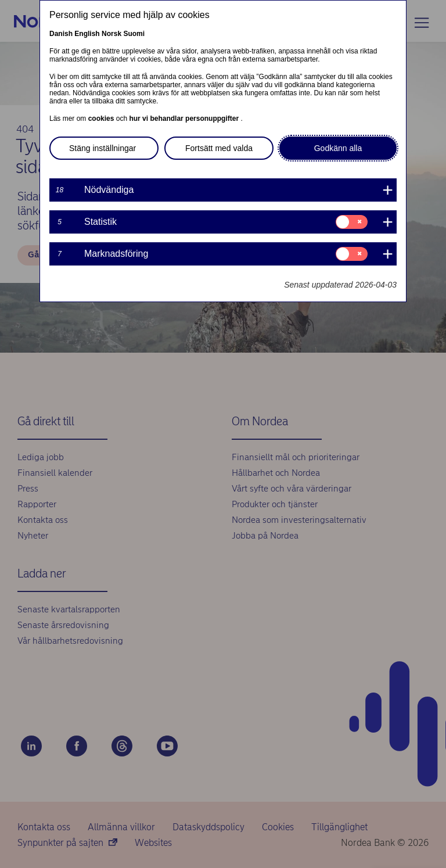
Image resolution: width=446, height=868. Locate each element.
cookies (102, 119)
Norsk (111, 34)
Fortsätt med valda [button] (219, 148)
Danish (61, 34)
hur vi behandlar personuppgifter (185, 119)
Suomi (134, 34)
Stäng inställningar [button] (102, 148)
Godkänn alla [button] (338, 148)
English (87, 34)
